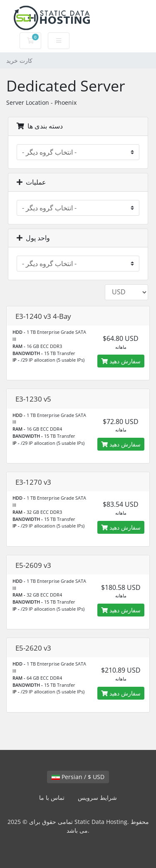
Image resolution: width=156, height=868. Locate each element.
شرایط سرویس (97, 798)
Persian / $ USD (78, 777)
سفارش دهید (121, 361)
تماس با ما (52, 798)
